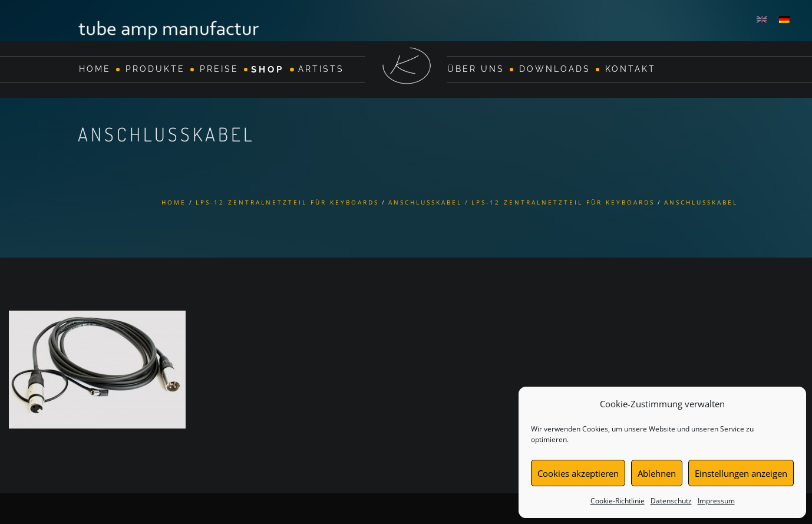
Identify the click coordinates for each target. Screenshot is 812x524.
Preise (219, 69)
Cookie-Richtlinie (618, 501)
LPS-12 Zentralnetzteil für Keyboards (287, 202)
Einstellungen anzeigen (741, 473)
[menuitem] (762, 19)
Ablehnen (657, 473)
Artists (321, 69)
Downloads (555, 69)
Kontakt (631, 69)
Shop (268, 69)
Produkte (155, 69)
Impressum (716, 501)
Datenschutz (671, 501)
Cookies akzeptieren (578, 473)
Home (95, 69)
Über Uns (476, 69)
